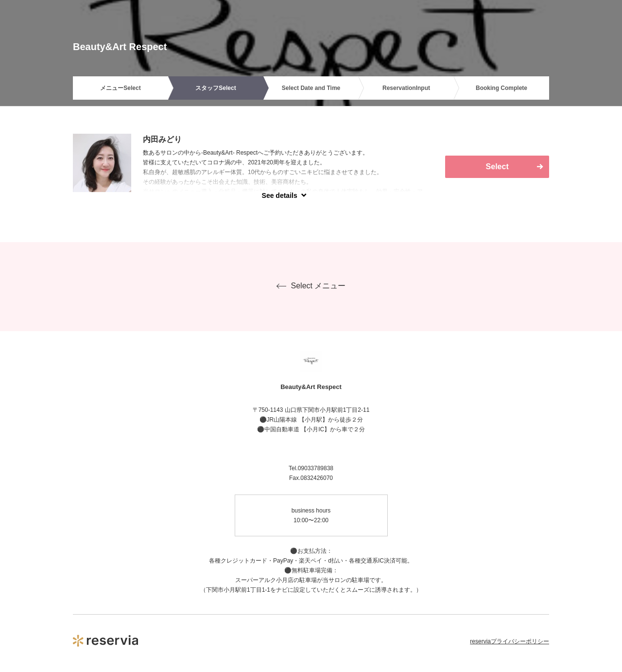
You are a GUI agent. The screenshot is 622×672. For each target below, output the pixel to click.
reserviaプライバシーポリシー (510, 641)
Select (497, 167)
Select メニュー (311, 286)
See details (280, 195)
